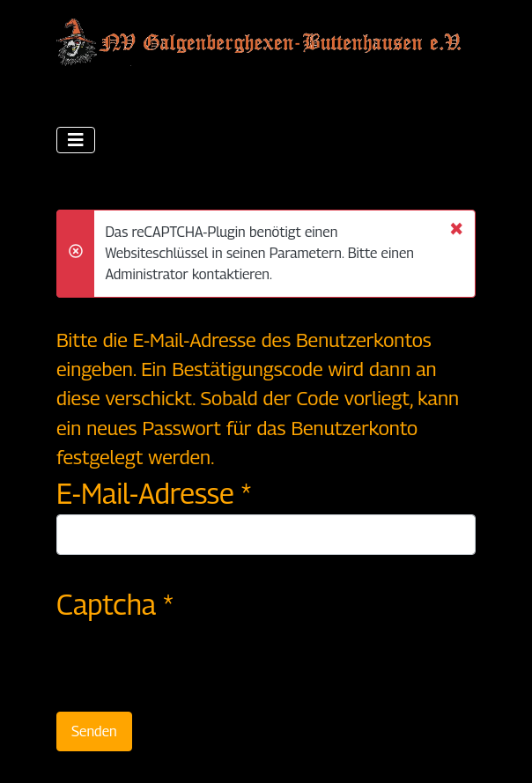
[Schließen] (456, 227)
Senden (94, 731)
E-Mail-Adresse (154, 493)
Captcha (115, 604)
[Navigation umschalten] (76, 140)
